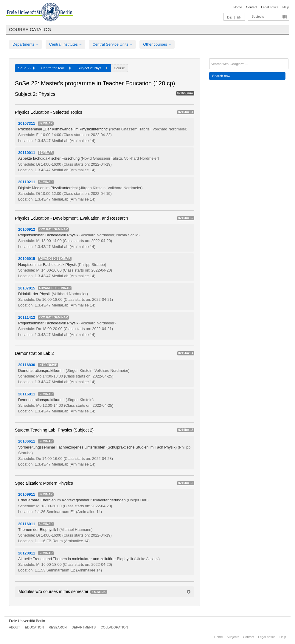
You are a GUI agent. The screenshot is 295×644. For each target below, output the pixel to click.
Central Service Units (112, 44)
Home (238, 7)
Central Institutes (66, 44)
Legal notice (270, 7)
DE (229, 17)
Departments (25, 44)
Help (286, 7)
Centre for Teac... (56, 68)
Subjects (258, 16)
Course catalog (30, 29)
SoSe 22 (27, 68)
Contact (251, 7)
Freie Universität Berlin (27, 621)
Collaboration (114, 627)
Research (58, 627)
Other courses (157, 44)
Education (34, 627)
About (14, 627)
